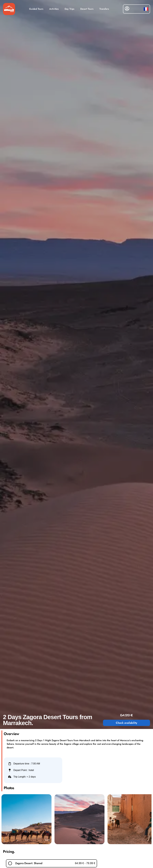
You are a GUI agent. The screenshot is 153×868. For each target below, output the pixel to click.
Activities (54, 9)
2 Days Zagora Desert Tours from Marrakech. (48, 720)
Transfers (104, 9)
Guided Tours (36, 9)
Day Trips (69, 9)
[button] (51, 863)
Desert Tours (87, 9)
